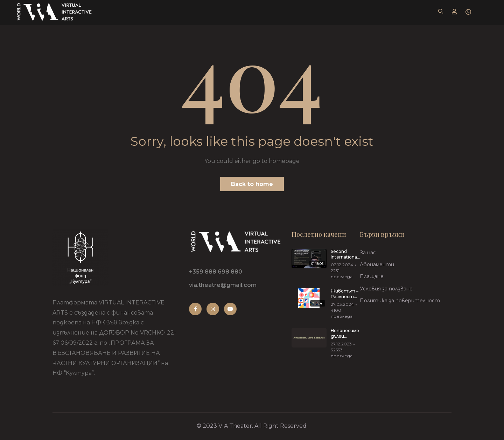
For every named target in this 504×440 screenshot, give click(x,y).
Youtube (230, 309)
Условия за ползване (386, 289)
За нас (368, 253)
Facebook (195, 309)
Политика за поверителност (400, 301)
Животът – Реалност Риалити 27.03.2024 (345, 294)
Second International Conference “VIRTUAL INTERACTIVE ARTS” (346, 255)
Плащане (372, 276)
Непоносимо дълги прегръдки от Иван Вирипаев (345, 334)
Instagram (213, 309)
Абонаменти (377, 264)
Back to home (252, 184)
